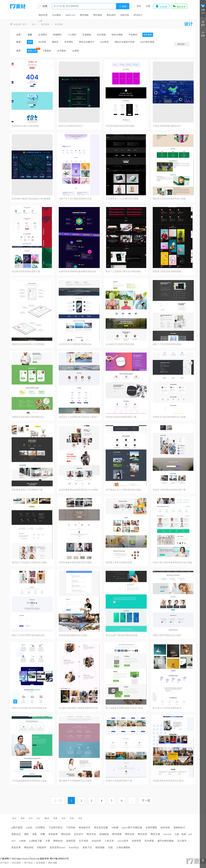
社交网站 (40, 828)
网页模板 (84, 15)
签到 (203, 23)
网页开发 (91, 834)
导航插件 (42, 847)
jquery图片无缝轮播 (132, 828)
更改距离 (16, 847)
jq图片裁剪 (17, 828)
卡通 (48, 841)
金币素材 (62, 51)
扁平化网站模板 (166, 841)
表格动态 (16, 834)
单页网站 (69, 42)
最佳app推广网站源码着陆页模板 (122, 635)
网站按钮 (29, 847)
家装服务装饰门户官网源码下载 (27, 490)
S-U (64, 818)
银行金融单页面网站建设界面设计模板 (124, 708)
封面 (110, 847)
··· (39, 21)
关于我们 (4, 863)
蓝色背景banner (58, 847)
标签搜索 (41, 863)
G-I (31, 818)
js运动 (29, 828)
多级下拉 (87, 847)
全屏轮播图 (151, 828)
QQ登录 (161, 6)
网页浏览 (130, 834)
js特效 (23, 841)
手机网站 (133, 35)
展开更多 (182, 44)
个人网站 (72, 35)
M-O (47, 818)
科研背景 (137, 841)
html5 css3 (70, 15)
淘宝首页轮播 (101, 828)
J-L (38, 818)
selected (167, 834)
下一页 (146, 801)
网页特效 (43, 15)
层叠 (43, 834)
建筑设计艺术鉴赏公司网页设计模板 (29, 563)
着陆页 (55, 42)
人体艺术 (109, 841)
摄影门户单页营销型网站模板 (167, 344)
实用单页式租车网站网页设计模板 (169, 417)
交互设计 (79, 834)
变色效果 (53, 834)
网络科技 (58, 841)
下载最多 (47, 51)
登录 (139, 6)
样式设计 (138, 15)
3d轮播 (115, 828)
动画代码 (125, 15)
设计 (34, 24)
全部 (30, 35)
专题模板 (87, 35)
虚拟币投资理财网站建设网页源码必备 (77, 271)
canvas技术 (123, 841)
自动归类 (96, 841)
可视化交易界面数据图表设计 (167, 126)
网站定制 (66, 834)
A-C (14, 818)
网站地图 (53, 863)
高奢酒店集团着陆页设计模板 (73, 635)
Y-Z (80, 818)
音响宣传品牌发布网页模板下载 (121, 417)
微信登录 (179, 6)
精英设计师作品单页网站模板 (167, 271)
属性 (26, 834)
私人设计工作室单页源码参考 (167, 708)
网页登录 (142, 834)
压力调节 (182, 841)
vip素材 (75, 51)
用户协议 (29, 863)
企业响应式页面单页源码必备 (120, 344)
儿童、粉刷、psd (183, 834)
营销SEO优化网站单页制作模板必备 (29, 708)
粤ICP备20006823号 (59, 859)
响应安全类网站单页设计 (71, 126)
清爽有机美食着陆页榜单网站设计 (28, 417)
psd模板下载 (35, 841)
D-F (23, 818)
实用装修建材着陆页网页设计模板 (75, 563)
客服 (203, 34)
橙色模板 (100, 847)
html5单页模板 (147, 42)
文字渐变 (84, 841)
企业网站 (43, 35)
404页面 (42, 42)
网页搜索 (117, 834)
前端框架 (104, 834)
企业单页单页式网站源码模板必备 (75, 344)
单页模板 (59, 24)
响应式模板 (117, 35)
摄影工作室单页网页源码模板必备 (28, 635)
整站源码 (111, 15)
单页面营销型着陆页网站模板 (120, 126)
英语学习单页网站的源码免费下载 (169, 490)
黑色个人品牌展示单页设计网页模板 (123, 271)
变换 (35, 834)
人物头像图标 (123, 847)
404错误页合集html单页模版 (25, 126)
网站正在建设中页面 (125, 42)
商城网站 (57, 35)
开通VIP (203, 9)
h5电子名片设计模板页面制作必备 (75, 199)
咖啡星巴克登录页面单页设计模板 (169, 199)
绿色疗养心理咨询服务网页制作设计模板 (173, 563)
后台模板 (101, 35)
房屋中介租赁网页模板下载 (119, 781)
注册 (148, 6)
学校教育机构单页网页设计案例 (168, 781)
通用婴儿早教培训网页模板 (119, 563)
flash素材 (57, 15)
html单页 (105, 42)
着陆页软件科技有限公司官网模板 (28, 344)
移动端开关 (85, 828)
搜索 (123, 6)
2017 (14, 841)
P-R (55, 818)
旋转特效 (165, 828)
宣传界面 (149, 841)
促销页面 (71, 841)
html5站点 (74, 847)
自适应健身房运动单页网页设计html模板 (78, 490)
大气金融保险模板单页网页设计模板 (29, 781)
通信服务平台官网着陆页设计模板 (75, 781)
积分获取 (16, 863)
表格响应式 (179, 828)
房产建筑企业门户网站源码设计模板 (123, 490)
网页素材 (98, 15)
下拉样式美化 (56, 828)
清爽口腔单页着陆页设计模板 (167, 635)
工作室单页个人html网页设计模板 (122, 199)
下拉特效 (71, 828)
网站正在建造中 (87, 42)
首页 (24, 24)
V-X (72, 818)
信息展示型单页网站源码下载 (26, 271)
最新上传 (32, 51)
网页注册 (155, 834)
